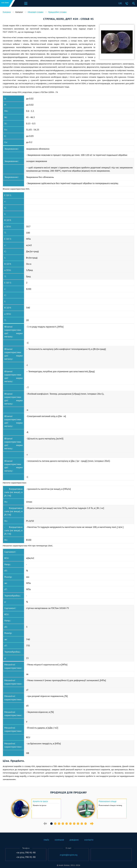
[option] (36, 809)
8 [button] (78, 824)
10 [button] (86, 824)
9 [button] (82, 824)
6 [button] (70, 824)
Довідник (74, 840)
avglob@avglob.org (69, 855)
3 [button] (59, 824)
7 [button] (74, 824)
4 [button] (63, 824)
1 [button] (51, 824)
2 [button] (55, 824)
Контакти (89, 840)
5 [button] (67, 824)
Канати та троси (40, 801)
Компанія (59, 840)
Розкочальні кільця (108, 801)
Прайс (46, 840)
